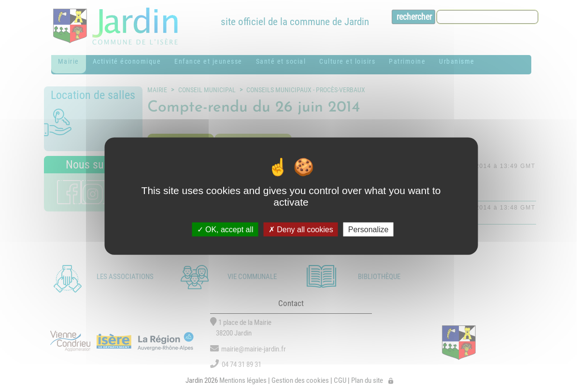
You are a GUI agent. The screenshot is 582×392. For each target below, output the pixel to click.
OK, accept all (225, 229)
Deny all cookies (301, 229)
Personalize (369, 229)
